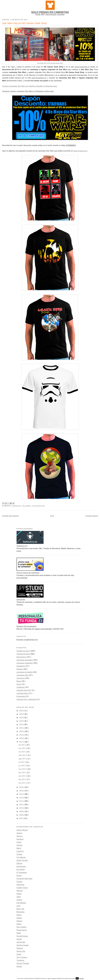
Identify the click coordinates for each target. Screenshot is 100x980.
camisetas (17, 506)
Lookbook (21, 687)
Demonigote (21, 866)
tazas (19, 684)
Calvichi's (20, 851)
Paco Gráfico (22, 927)
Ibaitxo (19, 894)
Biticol (19, 848)
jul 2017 (22, 762)
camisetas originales (25, 663)
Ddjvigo (19, 863)
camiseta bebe (22, 693)
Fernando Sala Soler (24, 879)
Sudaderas (21, 666)
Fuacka (19, 882)
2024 (21, 718)
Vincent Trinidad (23, 963)
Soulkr (19, 954)
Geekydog (20, 885)
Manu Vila (20, 909)
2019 (21, 735)
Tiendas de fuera (23, 654)
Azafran (20, 845)
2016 (21, 787)
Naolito (19, 918)
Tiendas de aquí (23, 651)
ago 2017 (22, 759)
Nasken (19, 921)
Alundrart (20, 839)
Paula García (22, 930)
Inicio (52, 516)
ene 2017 (22, 783)
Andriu (19, 842)
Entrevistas (21, 696)
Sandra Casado (23, 945)
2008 (21, 815)
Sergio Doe (21, 951)
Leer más (81, 978)
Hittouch (20, 891)
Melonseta (21, 912)
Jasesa (19, 900)
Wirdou (19, 966)
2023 (21, 721)
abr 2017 (22, 773)
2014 (21, 794)
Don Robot (21, 869)
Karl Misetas (21, 903)
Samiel (19, 939)
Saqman (20, 948)
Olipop (19, 924)
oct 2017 (22, 752)
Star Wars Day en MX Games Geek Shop (50, 63)
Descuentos (21, 657)
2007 (21, 818)
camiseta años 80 (24, 690)
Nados (19, 915)
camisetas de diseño (25, 672)
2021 (21, 728)
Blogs (19, 681)
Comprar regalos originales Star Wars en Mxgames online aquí (28, 91)
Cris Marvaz (21, 857)
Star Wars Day (39, 506)
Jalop (19, 897)
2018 (21, 738)
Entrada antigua (92, 516)
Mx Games (27, 506)
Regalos (20, 669)
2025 (21, 714)
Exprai (19, 876)
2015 (21, 791)
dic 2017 (22, 745)
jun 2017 (22, 766)
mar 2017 (22, 776)
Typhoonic (20, 960)
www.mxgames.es (82, 67)
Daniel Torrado (22, 860)
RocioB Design (22, 936)
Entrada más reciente (10, 516)
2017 (21, 742)
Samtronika (21, 942)
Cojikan (19, 854)
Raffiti (19, 933)
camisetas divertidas (25, 660)
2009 (21, 811)
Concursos (21, 678)
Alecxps (20, 836)
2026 (21, 711)
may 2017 (23, 769)
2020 (21, 731)
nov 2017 (22, 748)
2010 (21, 808)
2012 (21, 801)
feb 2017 (22, 779)
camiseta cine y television (27, 699)
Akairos (19, 833)
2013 (21, 798)
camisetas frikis (23, 675)
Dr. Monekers (22, 873)
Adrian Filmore (22, 830)
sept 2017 (23, 755)
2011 (21, 805)
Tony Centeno (22, 957)
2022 (21, 725)
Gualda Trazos (22, 888)
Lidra (18, 906)
